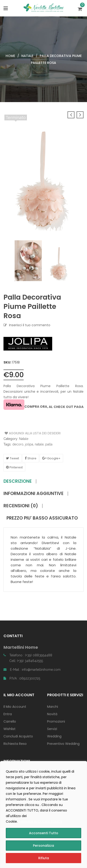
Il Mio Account (15, 707)
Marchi (53, 707)
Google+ (51, 458)
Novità (52, 714)
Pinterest (14, 467)
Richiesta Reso (15, 744)
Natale (27, 56)
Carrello (10, 721)
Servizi (52, 729)
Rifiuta (44, 858)
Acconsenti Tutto (44, 833)
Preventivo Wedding (63, 744)
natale (39, 444)
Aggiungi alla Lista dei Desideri (22, 433)
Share (31, 458)
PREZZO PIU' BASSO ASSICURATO (42, 518)
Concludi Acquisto (18, 736)
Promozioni (56, 721)
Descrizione (18, 481)
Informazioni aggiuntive (34, 494)
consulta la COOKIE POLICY (40, 821)
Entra (8, 714)
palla (49, 444)
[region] (43, 815)
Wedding (54, 736)
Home (10, 56)
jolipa (29, 444)
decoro (18, 444)
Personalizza (43, 846)
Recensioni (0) (21, 506)
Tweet (13, 458)
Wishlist (10, 729)
